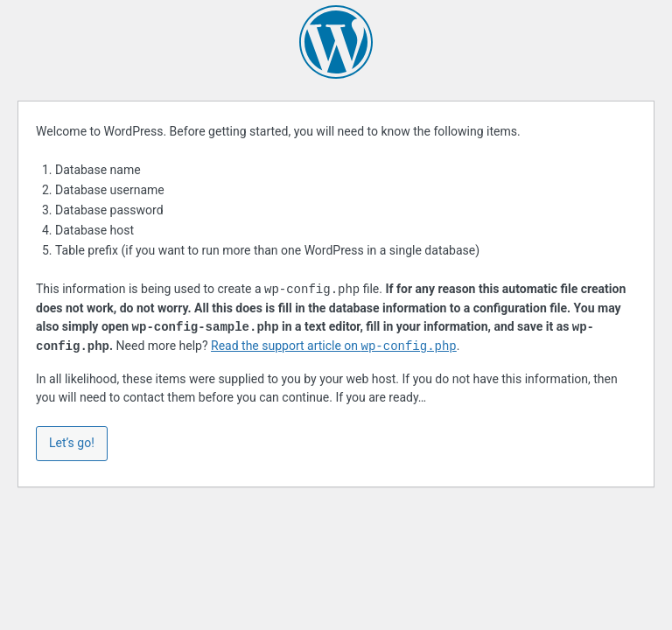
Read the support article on (334, 346)
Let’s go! (72, 443)
